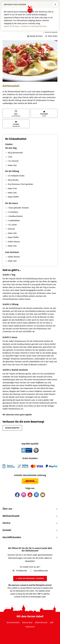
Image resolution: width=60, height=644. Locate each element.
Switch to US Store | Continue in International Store (25, 26)
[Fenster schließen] (55, 4)
